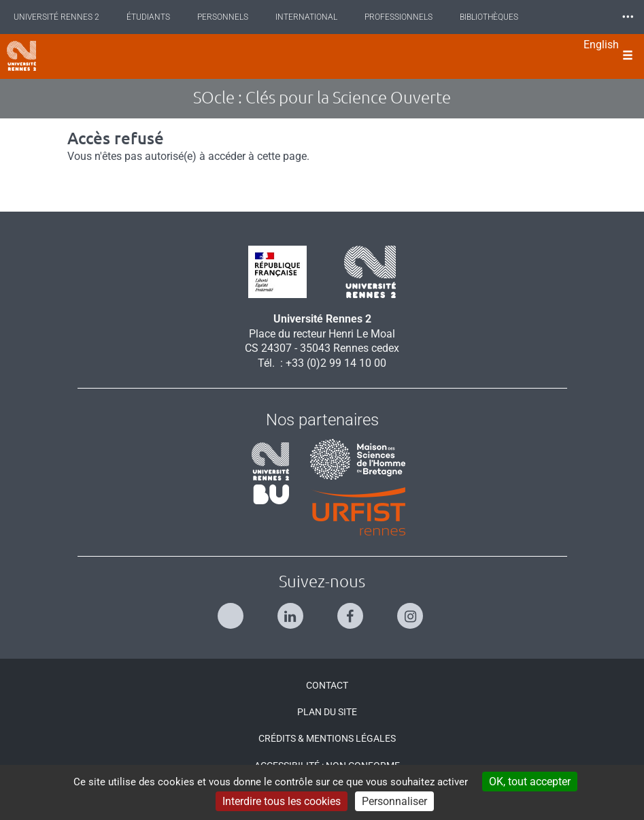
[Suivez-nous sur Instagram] (412, 610)
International (306, 17)
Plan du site (327, 712)
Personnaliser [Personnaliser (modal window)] (394, 801)
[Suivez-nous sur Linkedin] (292, 610)
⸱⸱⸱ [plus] (628, 17)
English (601, 45)
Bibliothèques (489, 17)
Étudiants (148, 17)
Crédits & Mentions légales (327, 738)
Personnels (223, 17)
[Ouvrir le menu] (628, 56)
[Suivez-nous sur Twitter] (232, 610)
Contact (327, 685)
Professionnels (399, 17)
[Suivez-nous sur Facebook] (352, 610)
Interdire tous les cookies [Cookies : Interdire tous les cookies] (282, 801)
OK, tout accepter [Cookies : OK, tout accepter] (530, 782)
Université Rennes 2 (56, 17)
